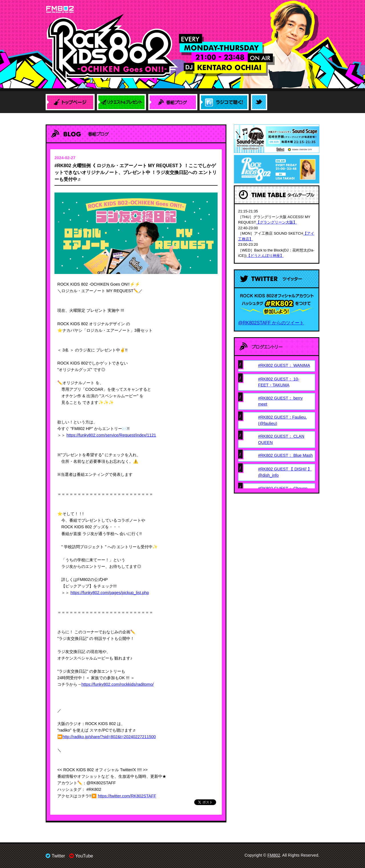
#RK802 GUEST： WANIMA (284, 365)
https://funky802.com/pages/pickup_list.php (110, 593)
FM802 (274, 855)
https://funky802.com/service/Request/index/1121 (111, 435)
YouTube (81, 856)
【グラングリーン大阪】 (276, 222)
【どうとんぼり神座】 (265, 256)
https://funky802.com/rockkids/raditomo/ (117, 684)
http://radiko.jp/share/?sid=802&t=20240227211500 (109, 737)
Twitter (55, 856)
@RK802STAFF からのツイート (271, 323)
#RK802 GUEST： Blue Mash (285, 455)
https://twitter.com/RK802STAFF (127, 796)
